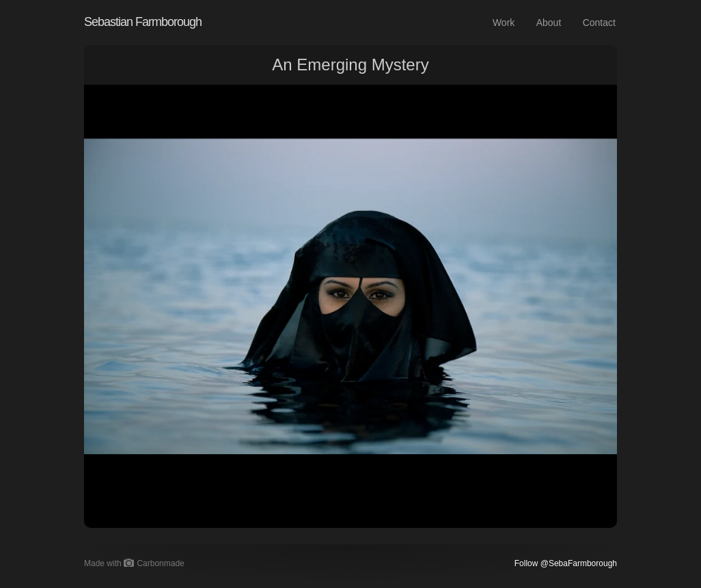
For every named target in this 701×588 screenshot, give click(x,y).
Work (504, 23)
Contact (599, 23)
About (549, 23)
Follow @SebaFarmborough (566, 563)
